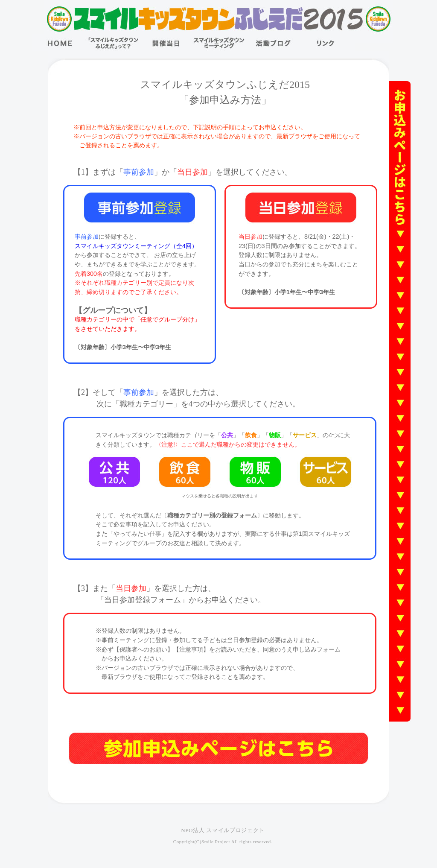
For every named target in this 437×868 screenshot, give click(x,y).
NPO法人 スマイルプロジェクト (223, 830)
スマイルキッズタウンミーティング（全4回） (136, 246)
